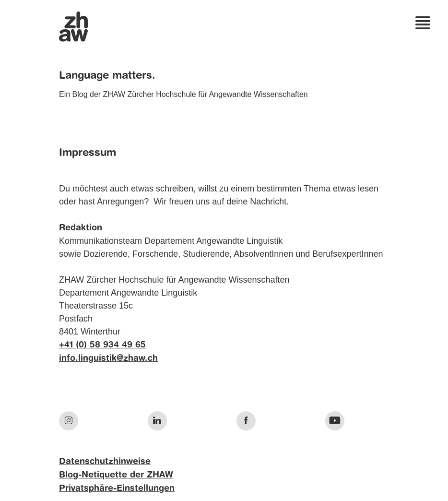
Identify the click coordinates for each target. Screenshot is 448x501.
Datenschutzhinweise (105, 462)
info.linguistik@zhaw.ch (108, 358)
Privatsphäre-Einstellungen (117, 489)
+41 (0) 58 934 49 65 (102, 345)
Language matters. (107, 76)
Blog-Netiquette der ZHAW (116, 475)
